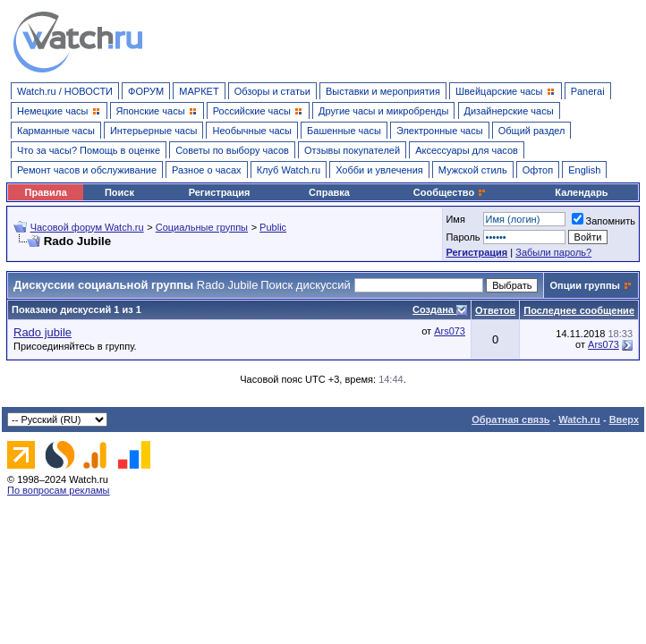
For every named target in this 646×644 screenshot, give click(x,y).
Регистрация (220, 192)
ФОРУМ (146, 91)
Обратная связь (510, 419)
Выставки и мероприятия (383, 91)
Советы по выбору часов (232, 150)
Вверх (624, 419)
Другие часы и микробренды (383, 111)
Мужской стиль (473, 170)
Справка (329, 192)
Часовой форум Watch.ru (87, 227)
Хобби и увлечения (379, 170)
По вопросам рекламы (59, 490)
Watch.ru (579, 419)
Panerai (588, 91)
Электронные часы (440, 131)
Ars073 (450, 331)
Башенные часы (344, 131)
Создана (434, 309)
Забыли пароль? (553, 252)
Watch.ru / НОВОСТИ (65, 91)
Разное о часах (207, 170)
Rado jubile (42, 332)
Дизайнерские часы (509, 111)
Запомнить (603, 221)
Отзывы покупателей (352, 150)
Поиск (119, 192)
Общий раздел (532, 131)
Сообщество (450, 192)
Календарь (581, 192)
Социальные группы (202, 227)
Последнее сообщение (579, 310)
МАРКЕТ (199, 91)
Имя (455, 219)
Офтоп (538, 170)
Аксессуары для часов (467, 150)
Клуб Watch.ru (289, 170)
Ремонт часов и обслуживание (87, 170)
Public (273, 227)
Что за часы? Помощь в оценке (89, 150)
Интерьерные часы (154, 131)
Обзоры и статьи (272, 91)
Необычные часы (252, 131)
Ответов (495, 310)
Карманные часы (56, 131)
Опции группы (585, 285)
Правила (46, 192)
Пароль (463, 237)
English (584, 170)
